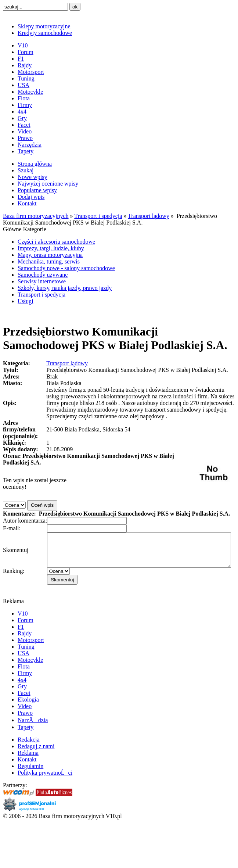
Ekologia (28, 712)
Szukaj (26, 170)
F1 (21, 59)
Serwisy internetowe (42, 281)
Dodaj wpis (31, 197)
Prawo (25, 138)
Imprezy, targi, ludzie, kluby (51, 248)
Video (25, 131)
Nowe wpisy (32, 177)
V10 (23, 45)
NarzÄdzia (33, 732)
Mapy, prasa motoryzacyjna (50, 255)
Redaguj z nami (36, 758)
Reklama (28, 765)
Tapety (26, 151)
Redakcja (29, 752)
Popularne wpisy (37, 190)
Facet (24, 125)
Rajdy (25, 65)
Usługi (26, 301)
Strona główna (35, 164)
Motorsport (31, 72)
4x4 (22, 112)
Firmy (25, 105)
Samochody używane (43, 275)
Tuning (26, 78)
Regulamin (30, 778)
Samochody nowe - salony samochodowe (66, 268)
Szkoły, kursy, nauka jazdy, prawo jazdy (65, 288)
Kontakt (27, 203)
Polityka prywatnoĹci (45, 785)
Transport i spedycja (98, 216)
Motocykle (30, 92)
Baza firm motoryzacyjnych (36, 216)
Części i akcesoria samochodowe (56, 242)
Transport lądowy (149, 216)
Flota (24, 98)
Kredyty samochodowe (45, 33)
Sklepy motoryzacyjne (44, 26)
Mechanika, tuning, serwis (49, 261)
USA (24, 85)
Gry (22, 118)
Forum (26, 52)
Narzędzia (30, 145)
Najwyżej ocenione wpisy (48, 184)
